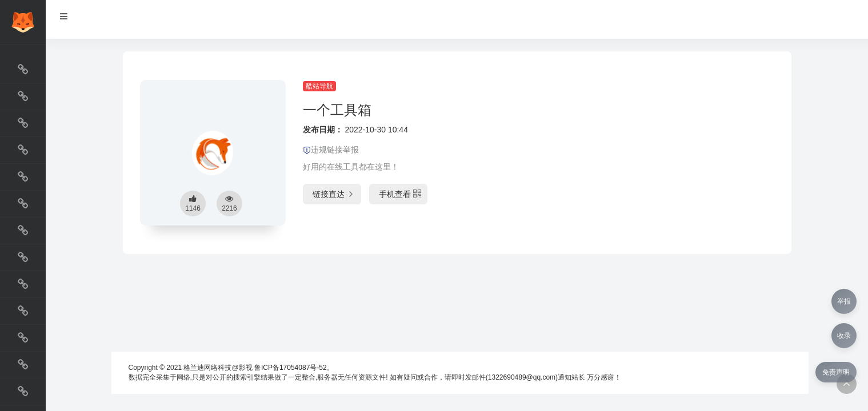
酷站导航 (319, 86)
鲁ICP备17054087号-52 (291, 368)
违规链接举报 (331, 150)
